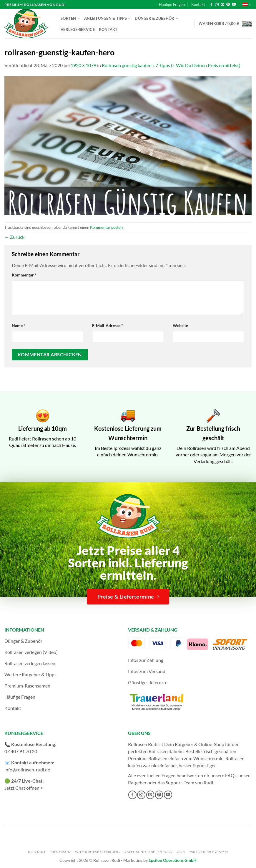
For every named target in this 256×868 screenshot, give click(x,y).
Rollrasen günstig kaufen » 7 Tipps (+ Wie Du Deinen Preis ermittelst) (171, 65)
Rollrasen (158, 751)
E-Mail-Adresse (108, 325)
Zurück (14, 237)
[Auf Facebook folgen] (211, 5)
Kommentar (24, 275)
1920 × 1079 (83, 65)
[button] (225, 24)
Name (19, 325)
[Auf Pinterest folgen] (228, 5)
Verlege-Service (78, 29)
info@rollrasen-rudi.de (27, 770)
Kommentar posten (106, 227)
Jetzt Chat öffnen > (24, 788)
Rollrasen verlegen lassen (30, 663)
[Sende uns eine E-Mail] (222, 5)
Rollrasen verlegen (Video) (31, 652)
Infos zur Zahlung (146, 660)
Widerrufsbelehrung (98, 852)
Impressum (60, 852)
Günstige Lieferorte (148, 682)
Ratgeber (137, 782)
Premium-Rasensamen (27, 686)
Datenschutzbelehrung (148, 852)
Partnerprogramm (208, 852)
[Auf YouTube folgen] (234, 5)
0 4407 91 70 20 (21, 751)
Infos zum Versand (147, 671)
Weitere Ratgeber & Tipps (30, 674)
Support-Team (180, 782)
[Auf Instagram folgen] (217, 5)
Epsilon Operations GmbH (173, 860)
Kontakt (198, 4)
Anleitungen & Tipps (107, 18)
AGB (181, 852)
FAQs (231, 775)
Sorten (70, 18)
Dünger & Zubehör (157, 18)
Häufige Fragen (172, 4)
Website (180, 325)
